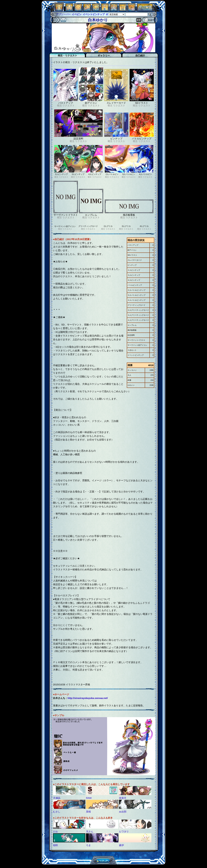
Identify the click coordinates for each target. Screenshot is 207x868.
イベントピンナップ (94, 14)
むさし (57, 812)
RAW (89, 798)
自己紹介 (140, 55)
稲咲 (55, 845)
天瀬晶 (57, 798)
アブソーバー (63, 14)
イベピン (77, 14)
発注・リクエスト (67, 55)
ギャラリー (104, 55)
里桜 (88, 812)
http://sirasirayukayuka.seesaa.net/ (88, 698)
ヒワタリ (124, 831)
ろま (88, 845)
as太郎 (123, 812)
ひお (55, 831)
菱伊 (121, 845)
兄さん (90, 831)
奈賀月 (123, 798)
